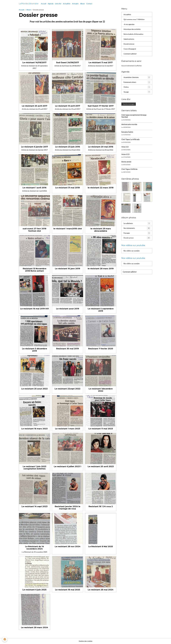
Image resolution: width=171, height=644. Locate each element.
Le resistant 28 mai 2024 (101, 590)
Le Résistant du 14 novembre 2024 (35, 548)
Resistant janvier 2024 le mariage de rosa (67, 508)
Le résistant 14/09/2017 (34, 62)
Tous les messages (129, 104)
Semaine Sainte (127, 132)
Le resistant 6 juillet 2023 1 (67, 466)
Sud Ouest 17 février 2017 (101, 106)
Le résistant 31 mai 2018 (68, 188)
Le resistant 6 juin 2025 (34, 590)
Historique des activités (132, 29)
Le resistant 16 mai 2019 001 (35, 309)
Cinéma (137, 87)
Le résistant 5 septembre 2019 (101, 310)
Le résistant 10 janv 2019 (67, 269)
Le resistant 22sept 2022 (67, 389)
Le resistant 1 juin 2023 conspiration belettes (34, 468)
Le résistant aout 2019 (68, 309)
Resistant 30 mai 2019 (67, 349)
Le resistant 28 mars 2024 (35, 627)
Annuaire (75, 4)
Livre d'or (58, 4)
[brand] (29, 4)
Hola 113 (125, 147)
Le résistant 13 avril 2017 (68, 106)
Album (82, 4)
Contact (89, 4)
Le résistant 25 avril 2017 (35, 106)
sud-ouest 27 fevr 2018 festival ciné (34, 230)
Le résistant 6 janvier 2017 (35, 147)
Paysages (137, 234)
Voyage (137, 92)
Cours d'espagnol (130, 49)
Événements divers (137, 82)
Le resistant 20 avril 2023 (101, 466)
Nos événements (137, 229)
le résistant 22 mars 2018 (101, 188)
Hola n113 (125, 154)
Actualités (67, 4)
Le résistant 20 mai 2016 (101, 147)
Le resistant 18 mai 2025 (68, 590)
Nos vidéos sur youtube (132, 252)
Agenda (51, 4)
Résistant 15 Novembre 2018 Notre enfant (35, 270)
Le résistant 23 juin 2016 (68, 147)
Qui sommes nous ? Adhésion (134, 19)
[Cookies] (5, 639)
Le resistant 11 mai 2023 (101, 429)
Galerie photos (129, 39)
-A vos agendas (129, 24)
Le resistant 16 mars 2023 (34, 429)
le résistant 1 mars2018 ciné (68, 229)
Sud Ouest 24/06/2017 (67, 62)
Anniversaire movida (129, 125)
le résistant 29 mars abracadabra (101, 230)
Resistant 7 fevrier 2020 (101, 349)
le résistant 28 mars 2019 (101, 269)
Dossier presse (129, 44)
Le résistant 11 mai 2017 (101, 62)
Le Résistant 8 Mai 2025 (101, 546)
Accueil (44, 4)
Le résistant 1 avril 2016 (35, 188)
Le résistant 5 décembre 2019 (35, 350)
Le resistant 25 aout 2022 (35, 389)
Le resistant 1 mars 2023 (68, 429)
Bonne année (126, 162)
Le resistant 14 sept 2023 (35, 506)
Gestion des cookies (85, 641)
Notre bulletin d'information (133, 34)
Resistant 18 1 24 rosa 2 (101, 506)
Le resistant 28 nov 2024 (68, 546)
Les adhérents (137, 224)
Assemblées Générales (137, 77)
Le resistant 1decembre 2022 (101, 390)
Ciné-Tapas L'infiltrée (129, 169)
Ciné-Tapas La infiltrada (130, 140)
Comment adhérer (130, 54)
